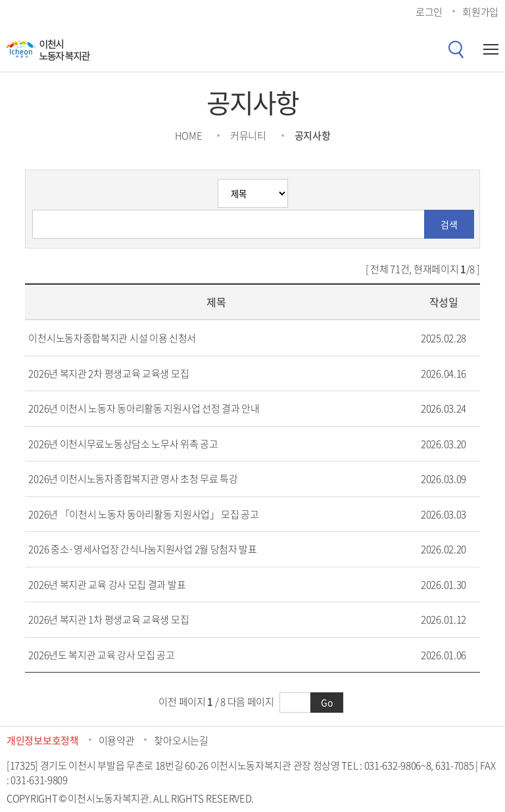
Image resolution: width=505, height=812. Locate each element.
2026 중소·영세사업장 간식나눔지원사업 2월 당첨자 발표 (142, 549)
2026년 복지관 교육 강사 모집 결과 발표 (107, 585)
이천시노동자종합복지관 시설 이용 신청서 (112, 338)
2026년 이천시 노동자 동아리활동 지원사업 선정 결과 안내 (144, 408)
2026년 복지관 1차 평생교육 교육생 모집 (108, 619)
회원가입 (480, 12)
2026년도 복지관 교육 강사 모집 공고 (101, 655)
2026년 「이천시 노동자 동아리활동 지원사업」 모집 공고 (143, 514)
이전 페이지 (182, 702)
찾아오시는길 (181, 740)
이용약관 (117, 740)
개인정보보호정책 (43, 740)
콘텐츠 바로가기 (33, 0)
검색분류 (33, 179)
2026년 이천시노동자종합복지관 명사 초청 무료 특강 (133, 479)
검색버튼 (456, 49)
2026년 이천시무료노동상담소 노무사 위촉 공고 (123, 444)
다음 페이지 (251, 702)
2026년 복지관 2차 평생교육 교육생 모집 (108, 373)
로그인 (429, 12)
